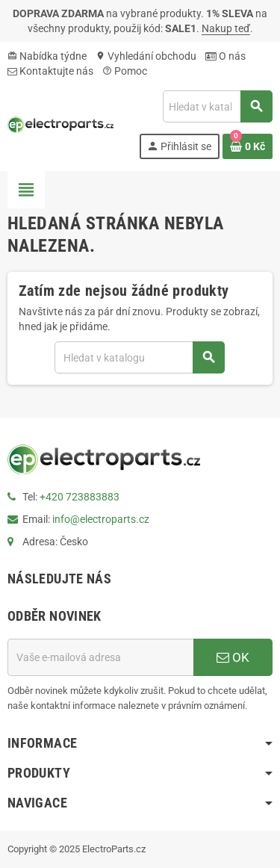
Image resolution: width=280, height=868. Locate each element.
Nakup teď (226, 28)
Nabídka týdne (47, 56)
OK (233, 657)
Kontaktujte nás (50, 71)
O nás (225, 56)
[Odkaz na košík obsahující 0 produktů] (248, 146)
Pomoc (125, 71)
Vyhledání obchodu (146, 56)
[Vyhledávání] (217, 106)
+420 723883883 (80, 497)
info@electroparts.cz (101, 519)
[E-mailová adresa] (100, 657)
